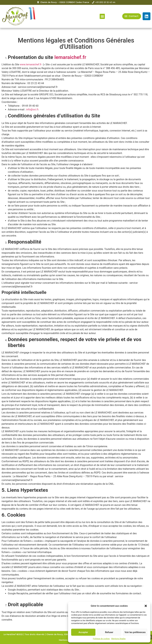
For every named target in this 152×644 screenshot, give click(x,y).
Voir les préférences (135, 632)
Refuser (109, 632)
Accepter (83, 632)
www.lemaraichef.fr (31, 64)
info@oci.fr (32, 109)
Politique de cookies (101, 639)
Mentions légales (118, 639)
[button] (146, 606)
